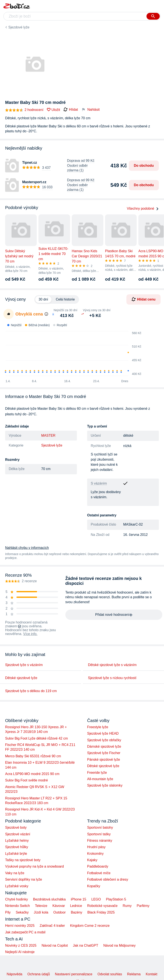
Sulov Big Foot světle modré (26, 780)
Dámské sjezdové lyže (104, 746)
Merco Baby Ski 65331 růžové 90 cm (33, 756)
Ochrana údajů (39, 974)
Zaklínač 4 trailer (52, 926)
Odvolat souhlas (110, 974)
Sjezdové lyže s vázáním (24, 665)
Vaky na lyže (15, 873)
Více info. (30, 634)
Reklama (134, 974)
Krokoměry (95, 854)
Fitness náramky (100, 841)
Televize (41, 906)
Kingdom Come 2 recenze (90, 926)
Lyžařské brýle (16, 854)
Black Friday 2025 (101, 912)
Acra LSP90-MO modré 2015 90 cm (32, 774)
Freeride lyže (97, 773)
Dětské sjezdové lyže (21, 678)
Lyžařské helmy (17, 841)
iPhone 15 (79, 899)
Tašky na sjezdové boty (23, 860)
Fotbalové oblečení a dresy (108, 879)
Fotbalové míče (99, 873)
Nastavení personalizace (74, 974)
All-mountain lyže (100, 779)
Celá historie (65, 299)
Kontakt (151, 974)
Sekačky (22, 912)
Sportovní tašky (99, 834)
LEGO (96, 899)
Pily (8, 912)
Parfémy (143, 906)
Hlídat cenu (143, 299)
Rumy (127, 906)
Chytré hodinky (17, 899)
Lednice (76, 906)
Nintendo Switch (18, 906)
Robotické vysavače (102, 906)
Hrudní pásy (96, 847)
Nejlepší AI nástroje (20, 952)
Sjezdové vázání (18, 834)
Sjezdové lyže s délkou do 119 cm (31, 691)
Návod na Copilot (55, 945)
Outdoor (60, 912)
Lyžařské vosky (17, 886)
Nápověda (14, 974)
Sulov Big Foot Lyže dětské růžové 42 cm (37, 738)
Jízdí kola (41, 912)
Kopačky (94, 886)
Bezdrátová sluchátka (49, 899)
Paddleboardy (98, 866)
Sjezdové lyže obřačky (104, 740)
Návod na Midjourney (119, 945)
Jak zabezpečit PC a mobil (25, 932)
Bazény (77, 912)
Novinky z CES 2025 (21, 945)
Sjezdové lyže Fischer (104, 753)
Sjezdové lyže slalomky (105, 785)
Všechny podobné (143, 209)
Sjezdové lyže (19, 27)
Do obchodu (144, 166)
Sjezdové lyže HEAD (103, 733)
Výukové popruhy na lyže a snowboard (34, 866)
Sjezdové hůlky (17, 847)
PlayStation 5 (116, 899)
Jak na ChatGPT (85, 945)
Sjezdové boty (16, 827)
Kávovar (59, 906)
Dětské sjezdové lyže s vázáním (112, 665)
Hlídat (71, 110)
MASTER (48, 435)
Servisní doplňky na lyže (24, 879)
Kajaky (92, 860)
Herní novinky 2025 (20, 926)
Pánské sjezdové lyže (104, 760)
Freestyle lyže (98, 727)
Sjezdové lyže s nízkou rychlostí (112, 678)
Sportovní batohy (100, 827)
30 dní (43, 299)
